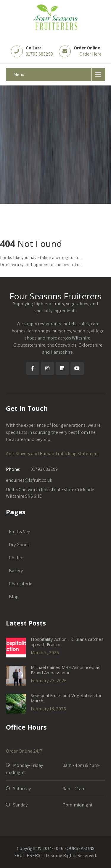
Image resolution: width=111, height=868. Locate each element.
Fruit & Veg (20, 532)
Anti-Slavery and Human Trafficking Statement (53, 454)
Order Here (90, 54)
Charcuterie (21, 584)
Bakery (16, 571)
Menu (19, 74)
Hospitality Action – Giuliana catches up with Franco (67, 642)
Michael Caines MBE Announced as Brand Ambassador (66, 670)
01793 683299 (39, 54)
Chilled (16, 558)
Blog (14, 597)
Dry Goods (19, 545)
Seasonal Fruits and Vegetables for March (66, 698)
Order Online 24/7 (24, 751)
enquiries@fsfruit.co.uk (29, 480)
